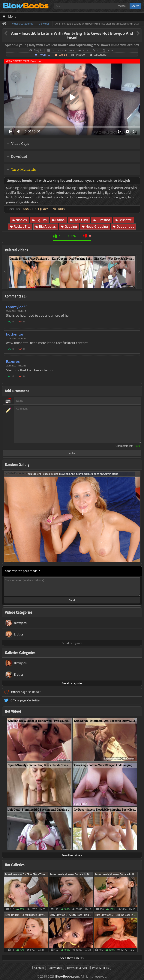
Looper (63, 55)
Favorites (44, 55)
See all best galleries (72, 958)
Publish (72, 453)
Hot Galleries (15, 865)
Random (80, 55)
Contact (39, 968)
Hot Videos (13, 711)
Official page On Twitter (25, 700)
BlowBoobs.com (67, 977)
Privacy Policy (101, 968)
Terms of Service (77, 968)
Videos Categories (19, 612)
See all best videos (72, 855)
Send (72, 600)
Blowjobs (38, 50)
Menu (12, 17)
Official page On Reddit (26, 692)
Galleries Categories (20, 653)
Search (135, 6)
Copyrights (55, 968)
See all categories (72, 643)
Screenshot (100, 55)
